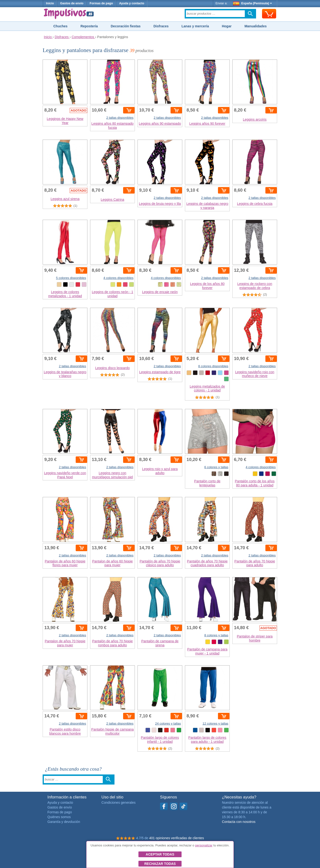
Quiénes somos (59, 817)
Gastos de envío (72, 3)
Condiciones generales (119, 803)
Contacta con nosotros (239, 822)
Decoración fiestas (126, 26)
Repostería (89, 26)
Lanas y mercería (195, 26)
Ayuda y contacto (132, 3)
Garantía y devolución (64, 822)
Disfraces (161, 26)
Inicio (50, 3)
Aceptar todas (160, 854)
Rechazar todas (160, 864)
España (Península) (253, 3)
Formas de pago (101, 3)
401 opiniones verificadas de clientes (177, 838)
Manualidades (256, 26)
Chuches (60, 26)
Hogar (227, 26)
